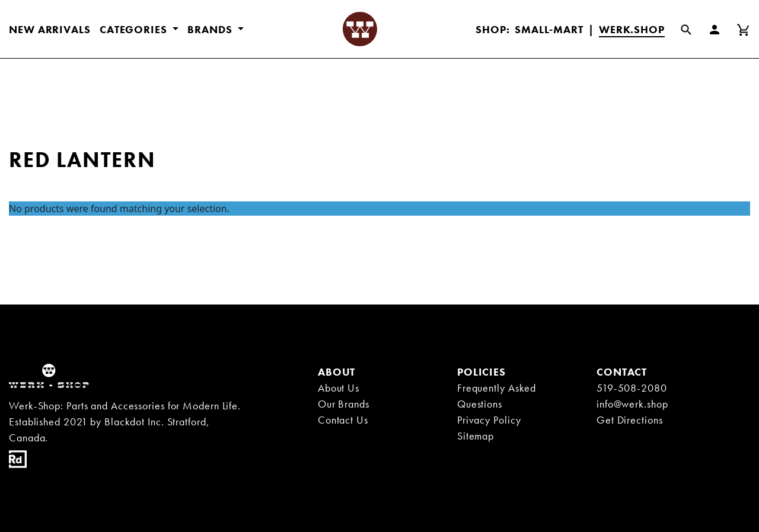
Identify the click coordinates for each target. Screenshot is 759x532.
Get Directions (630, 420)
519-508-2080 (632, 388)
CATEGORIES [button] (135, 29)
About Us (339, 388)
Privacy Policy (489, 420)
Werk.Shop (632, 29)
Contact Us (343, 420)
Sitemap (476, 436)
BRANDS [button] (211, 29)
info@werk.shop (632, 404)
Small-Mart (549, 29)
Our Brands (344, 404)
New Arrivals (50, 29)
